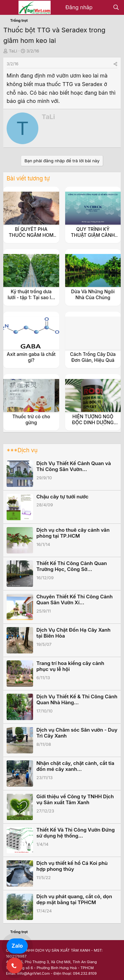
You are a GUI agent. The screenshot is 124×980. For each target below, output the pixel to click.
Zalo (17, 946)
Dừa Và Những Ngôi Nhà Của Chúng (93, 294)
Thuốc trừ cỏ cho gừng (31, 419)
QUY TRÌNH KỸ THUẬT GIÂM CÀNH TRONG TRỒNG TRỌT (93, 235)
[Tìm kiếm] (116, 8)
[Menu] (9, 8)
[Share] (115, 64)
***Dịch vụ (22, 450)
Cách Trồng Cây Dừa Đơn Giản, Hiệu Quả (93, 357)
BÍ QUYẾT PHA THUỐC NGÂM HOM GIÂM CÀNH (31, 235)
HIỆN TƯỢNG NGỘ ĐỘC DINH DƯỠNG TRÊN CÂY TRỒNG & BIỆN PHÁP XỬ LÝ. (93, 426)
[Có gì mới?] (103, 8)
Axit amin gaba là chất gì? (31, 357)
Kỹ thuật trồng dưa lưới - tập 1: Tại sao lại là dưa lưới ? (31, 297)
